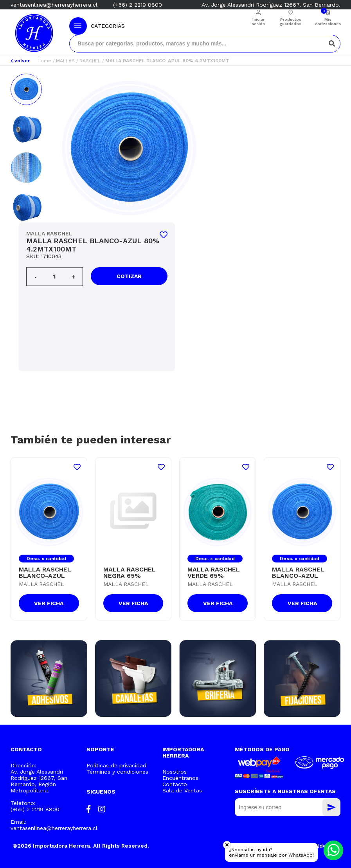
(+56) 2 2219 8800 (138, 5)
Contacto (175, 784)
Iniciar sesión (258, 22)
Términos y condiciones (117, 772)
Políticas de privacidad (116, 765)
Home (44, 61)
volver (20, 61)
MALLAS (65, 61)
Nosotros (175, 772)
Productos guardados (291, 22)
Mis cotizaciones (328, 22)
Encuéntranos (180, 778)
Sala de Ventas (182, 790)
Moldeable (324, 846)
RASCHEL (90, 61)
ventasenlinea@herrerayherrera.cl (54, 5)
